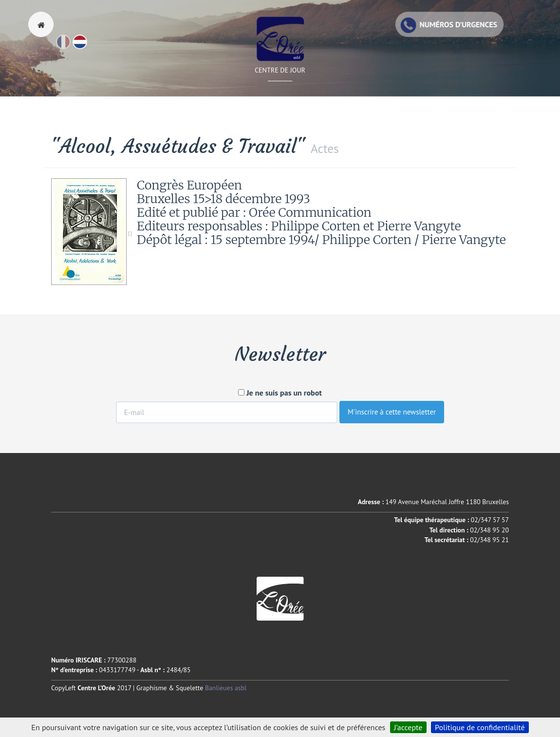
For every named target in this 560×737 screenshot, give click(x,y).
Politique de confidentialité (480, 727)
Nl (87, 46)
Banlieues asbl (226, 688)
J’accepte (408, 727)
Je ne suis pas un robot (280, 393)
